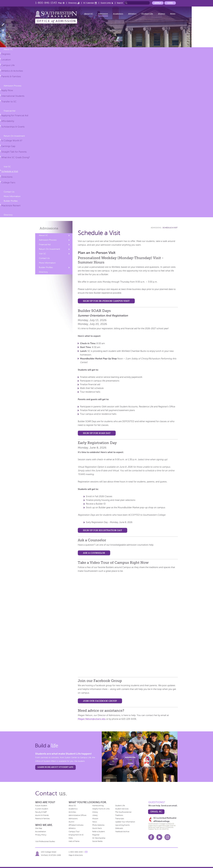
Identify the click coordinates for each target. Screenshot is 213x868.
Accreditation (41, 832)
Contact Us (9, 192)
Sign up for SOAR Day (97, 433)
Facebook (151, 837)
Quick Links (106, 3)
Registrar (96, 835)
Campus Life (8, 65)
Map (60, 3)
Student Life (147, 14)
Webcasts (119, 828)
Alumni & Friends (42, 815)
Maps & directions (76, 855)
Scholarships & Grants (13, 127)
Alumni (162, 14)
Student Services (122, 809)
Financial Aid (9, 111)
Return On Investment (14, 136)
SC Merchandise (99, 838)
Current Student (42, 809)
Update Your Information (125, 822)
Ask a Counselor (94, 553)
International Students (13, 96)
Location (6, 60)
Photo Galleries (98, 825)
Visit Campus (5, 30)
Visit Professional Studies (45, 841)
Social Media (97, 841)
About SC (89, 14)
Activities (72, 812)
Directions (7, 177)
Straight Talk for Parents (14, 152)
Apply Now (7, 90)
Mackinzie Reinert (11, 206)
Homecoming (98, 806)
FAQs (71, 838)
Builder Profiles (11, 201)
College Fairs (8, 182)
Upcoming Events (122, 825)
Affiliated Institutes (76, 825)
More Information (12, 196)
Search (120, 3)
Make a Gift (5, 35)
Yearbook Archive (122, 832)
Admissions (49, 228)
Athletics (132, 14)
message (86, 852)
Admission (103, 14)
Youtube (159, 837)
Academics (118, 14)
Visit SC (7, 167)
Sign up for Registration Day (103, 530)
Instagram (167, 837)
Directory (73, 3)
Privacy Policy (41, 835)
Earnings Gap (8, 146)
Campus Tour (74, 832)
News (173, 14)
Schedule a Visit (10, 171)
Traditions (119, 815)
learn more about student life (55, 767)
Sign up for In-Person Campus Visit (106, 301)
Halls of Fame (74, 841)
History (95, 812)
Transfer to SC (9, 102)
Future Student (41, 806)
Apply (158, 3)
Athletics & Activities (12, 71)
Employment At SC (76, 835)
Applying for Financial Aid (15, 115)
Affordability (8, 121)
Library (95, 815)
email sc (156, 812)
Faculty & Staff (41, 812)
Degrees (6, 54)
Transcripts (120, 819)
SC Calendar (89, 3)
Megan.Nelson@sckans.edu (92, 719)
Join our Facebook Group (100, 701)
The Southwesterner (123, 812)
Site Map (39, 828)
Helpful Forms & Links (101, 809)
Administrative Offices (78, 815)
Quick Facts (97, 828)
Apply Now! (5, 25)
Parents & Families (11, 76)
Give (170, 3)
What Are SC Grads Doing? (16, 157)
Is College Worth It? (12, 141)
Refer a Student (99, 832)
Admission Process (12, 86)
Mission (95, 819)
